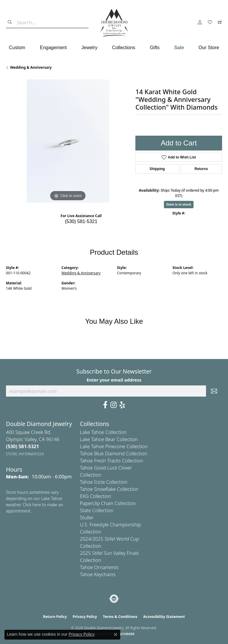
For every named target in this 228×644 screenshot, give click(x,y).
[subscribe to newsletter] (214, 391)
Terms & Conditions (120, 617)
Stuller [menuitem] (87, 518)
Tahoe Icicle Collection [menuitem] (104, 482)
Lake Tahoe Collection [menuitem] (103, 432)
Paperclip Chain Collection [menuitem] (108, 503)
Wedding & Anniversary (31, 67)
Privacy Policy (85, 617)
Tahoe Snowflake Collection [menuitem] (109, 489)
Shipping (157, 169)
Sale (179, 48)
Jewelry (89, 48)
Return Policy (55, 617)
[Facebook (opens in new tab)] (105, 405)
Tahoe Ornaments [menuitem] (99, 567)
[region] (68, 141)
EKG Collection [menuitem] (95, 496)
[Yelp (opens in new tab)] (122, 405)
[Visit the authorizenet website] (114, 599)
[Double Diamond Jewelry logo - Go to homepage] (114, 23)
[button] (200, 23)
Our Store (209, 48)
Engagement (53, 48)
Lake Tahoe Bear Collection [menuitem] (109, 439)
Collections (123, 48)
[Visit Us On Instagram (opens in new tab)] (114, 405)
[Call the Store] (23, 446)
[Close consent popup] (115, 635)
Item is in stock (179, 204)
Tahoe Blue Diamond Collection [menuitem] (113, 454)
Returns (201, 169)
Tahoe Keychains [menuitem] (98, 574)
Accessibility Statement (164, 617)
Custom (17, 48)
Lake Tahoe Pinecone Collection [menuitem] (114, 446)
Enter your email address (114, 380)
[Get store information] (25, 454)
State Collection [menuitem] (97, 510)
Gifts (155, 48)
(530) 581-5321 (81, 221)
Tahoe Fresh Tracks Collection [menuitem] (111, 461)
